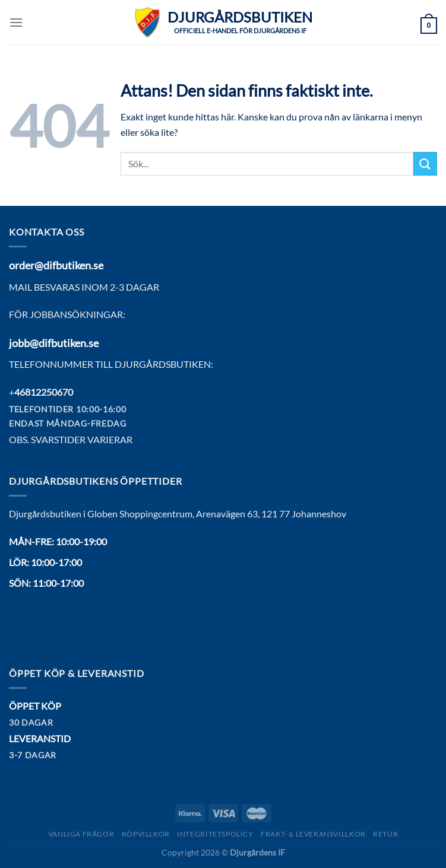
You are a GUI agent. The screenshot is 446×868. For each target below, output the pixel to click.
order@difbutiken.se (56, 265)
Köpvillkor (146, 834)
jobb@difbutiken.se (54, 343)
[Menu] (16, 22)
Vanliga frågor (81, 834)
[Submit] (425, 163)
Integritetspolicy (215, 834)
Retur (385, 834)
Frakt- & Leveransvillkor (313, 834)
